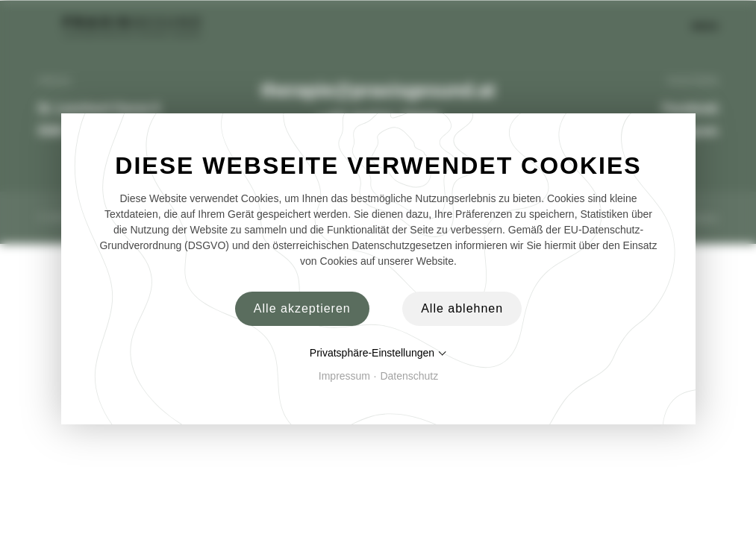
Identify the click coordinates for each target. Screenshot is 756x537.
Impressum (344, 376)
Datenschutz (409, 376)
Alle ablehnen (462, 308)
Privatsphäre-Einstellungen (371, 353)
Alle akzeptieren (302, 308)
